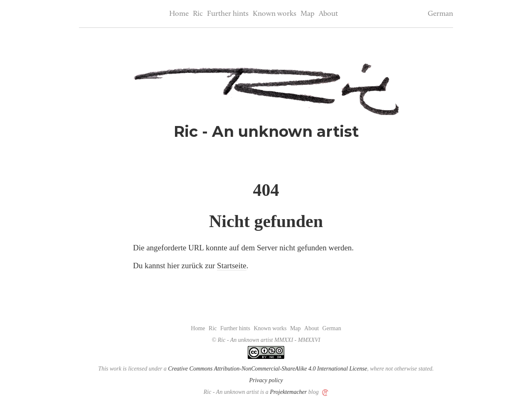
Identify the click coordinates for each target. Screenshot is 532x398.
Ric (198, 14)
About (328, 14)
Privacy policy (266, 380)
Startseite (232, 266)
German (440, 14)
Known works (275, 14)
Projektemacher (288, 392)
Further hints (228, 14)
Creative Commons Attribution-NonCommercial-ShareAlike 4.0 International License (267, 369)
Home (179, 14)
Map (308, 14)
